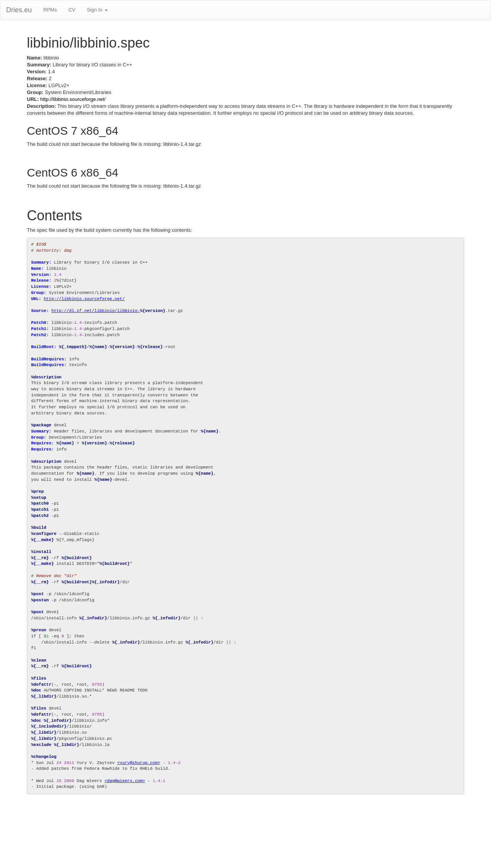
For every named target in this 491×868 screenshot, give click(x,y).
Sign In (97, 10)
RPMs (50, 10)
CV (72, 10)
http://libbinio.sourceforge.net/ (73, 99)
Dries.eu (19, 10)
